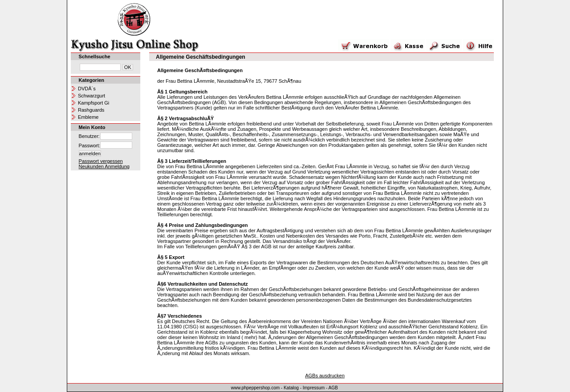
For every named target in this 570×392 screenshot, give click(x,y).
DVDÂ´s (87, 89)
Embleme (88, 117)
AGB (333, 388)
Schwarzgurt (92, 96)
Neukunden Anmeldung (104, 166)
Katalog (291, 388)
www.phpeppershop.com (256, 388)
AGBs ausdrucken (325, 376)
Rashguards (91, 110)
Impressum (314, 388)
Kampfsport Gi (94, 103)
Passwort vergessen (101, 161)
